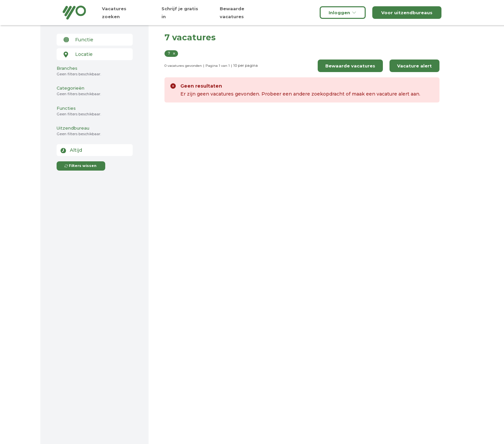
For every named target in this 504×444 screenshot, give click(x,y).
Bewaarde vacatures (350, 66)
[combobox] (95, 40)
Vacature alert (414, 66)
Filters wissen (80, 166)
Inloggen (343, 13)
